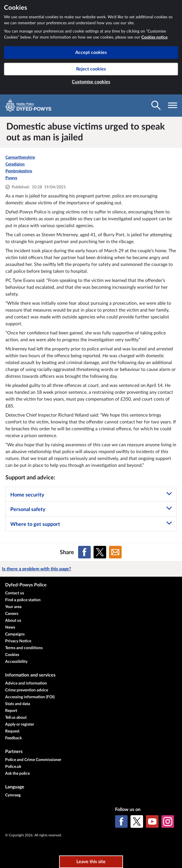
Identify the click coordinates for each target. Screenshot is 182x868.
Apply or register (20, 724)
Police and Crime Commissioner (33, 760)
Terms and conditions (24, 648)
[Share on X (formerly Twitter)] (100, 552)
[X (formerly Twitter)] (137, 821)
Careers (12, 614)
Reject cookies (91, 69)
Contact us (15, 593)
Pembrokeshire (19, 171)
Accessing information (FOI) (30, 697)
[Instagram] (168, 821)
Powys (11, 178)
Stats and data (18, 704)
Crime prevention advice (27, 690)
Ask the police (17, 774)
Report (11, 711)
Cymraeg (13, 795)
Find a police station (23, 600)
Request (12, 731)
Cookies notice (154, 37)
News (10, 627)
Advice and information (26, 683)
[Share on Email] (115, 552)
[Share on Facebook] (84, 552)
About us (13, 621)
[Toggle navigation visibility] (173, 105)
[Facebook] (121, 821)
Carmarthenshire (20, 158)
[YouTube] (152, 821)
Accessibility (16, 662)
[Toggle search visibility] (156, 105)
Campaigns (15, 634)
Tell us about (16, 718)
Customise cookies (91, 82)
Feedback (13, 738)
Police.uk (13, 767)
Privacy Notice (18, 641)
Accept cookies (91, 53)
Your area (13, 607)
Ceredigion (15, 164)
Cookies (12, 655)
